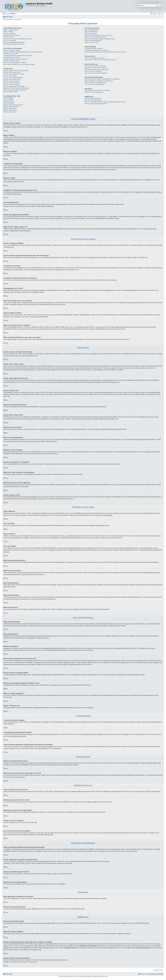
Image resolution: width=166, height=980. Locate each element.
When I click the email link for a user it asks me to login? (19, 64)
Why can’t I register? (9, 33)
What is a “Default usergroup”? (93, 41)
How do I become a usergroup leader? (95, 37)
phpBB (36, 292)
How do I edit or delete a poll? (12, 79)
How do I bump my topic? (11, 92)
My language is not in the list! (12, 57)
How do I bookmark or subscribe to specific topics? (99, 81)
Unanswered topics (8, 19)
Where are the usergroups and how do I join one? (99, 35)
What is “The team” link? (91, 42)
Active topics (18, 19)
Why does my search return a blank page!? (97, 69)
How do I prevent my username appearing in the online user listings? (23, 52)
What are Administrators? (92, 30)
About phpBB (135, 923)
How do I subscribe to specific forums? (95, 83)
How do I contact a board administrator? (96, 104)
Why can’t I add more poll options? (13, 77)
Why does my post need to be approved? (15, 90)
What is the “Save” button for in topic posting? (16, 88)
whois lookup (130, 944)
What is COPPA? (8, 32)
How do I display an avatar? (11, 61)
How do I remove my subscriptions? (95, 84)
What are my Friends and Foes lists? (95, 58)
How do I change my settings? (12, 50)
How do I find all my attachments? (94, 92)
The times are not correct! (11, 54)
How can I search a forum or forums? (95, 66)
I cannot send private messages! (94, 48)
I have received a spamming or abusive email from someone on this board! (106, 52)
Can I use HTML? (9, 99)
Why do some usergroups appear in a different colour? (100, 39)
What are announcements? (11, 107)
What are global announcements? (13, 105)
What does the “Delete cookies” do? (14, 44)
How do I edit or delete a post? (12, 72)
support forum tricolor (73, 976)
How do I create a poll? (10, 76)
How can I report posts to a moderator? (15, 86)
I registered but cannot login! (12, 35)
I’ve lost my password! (10, 41)
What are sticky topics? (10, 108)
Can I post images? (9, 103)
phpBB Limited (55, 923)
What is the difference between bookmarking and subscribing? (102, 79)
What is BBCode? (9, 98)
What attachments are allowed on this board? (97, 90)
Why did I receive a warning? (12, 85)
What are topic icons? (10, 112)
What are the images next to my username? (16, 59)
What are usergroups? (91, 33)
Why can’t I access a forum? (12, 81)
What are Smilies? (9, 101)
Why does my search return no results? (96, 68)
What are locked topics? (10, 110)
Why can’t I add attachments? (12, 83)
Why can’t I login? (9, 37)
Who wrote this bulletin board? (93, 98)
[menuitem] (14, 14)
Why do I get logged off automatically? (14, 42)
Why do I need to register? (11, 30)
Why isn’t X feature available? (93, 100)
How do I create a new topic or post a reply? (16, 70)
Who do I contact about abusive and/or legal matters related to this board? (105, 102)
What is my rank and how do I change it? (15, 63)
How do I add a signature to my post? (14, 74)
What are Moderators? (91, 32)
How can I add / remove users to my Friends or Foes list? (101, 60)
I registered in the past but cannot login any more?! (18, 39)
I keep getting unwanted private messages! (97, 50)
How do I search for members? (93, 71)
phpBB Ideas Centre (86, 934)
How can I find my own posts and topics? (96, 73)
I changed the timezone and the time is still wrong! (18, 55)
